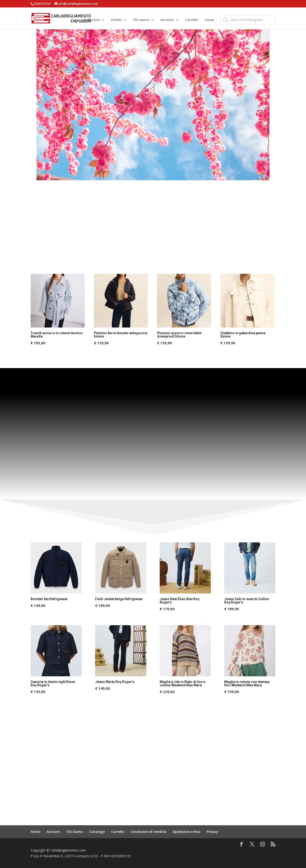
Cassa (209, 20)
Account (167, 20)
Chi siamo (141, 20)
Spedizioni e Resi (186, 832)
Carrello (192, 20)
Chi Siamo (75, 832)
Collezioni (92, 20)
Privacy (212, 832)
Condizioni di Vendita (148, 832)
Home (36, 832)
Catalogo (97, 832)
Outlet (116, 20)
